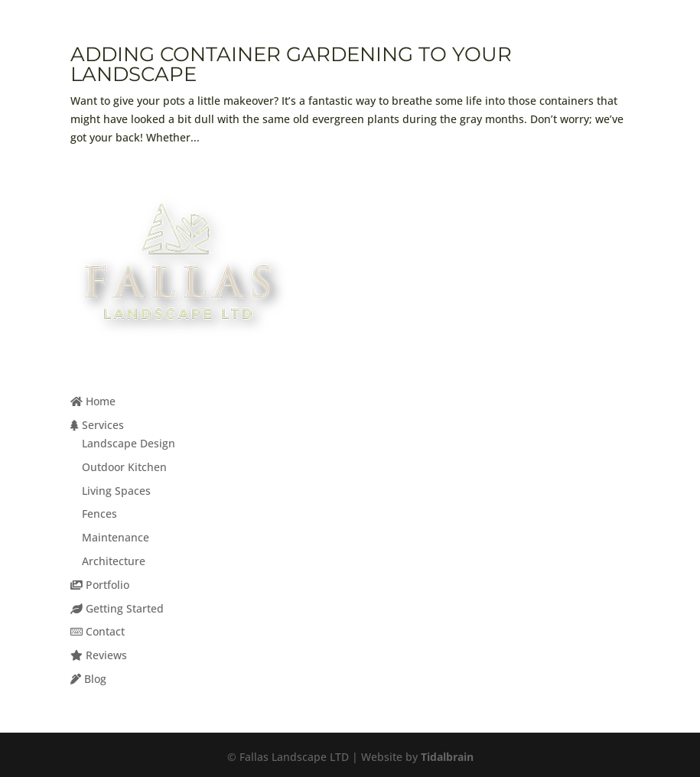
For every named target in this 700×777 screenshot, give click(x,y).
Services (97, 425)
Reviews (99, 655)
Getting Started (117, 608)
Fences (99, 514)
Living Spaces (116, 491)
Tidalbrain (447, 757)
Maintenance (116, 537)
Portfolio (100, 585)
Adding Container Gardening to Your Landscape (291, 64)
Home (93, 401)
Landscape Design (129, 443)
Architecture (114, 561)
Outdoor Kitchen (124, 467)
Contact (98, 631)
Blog (88, 679)
